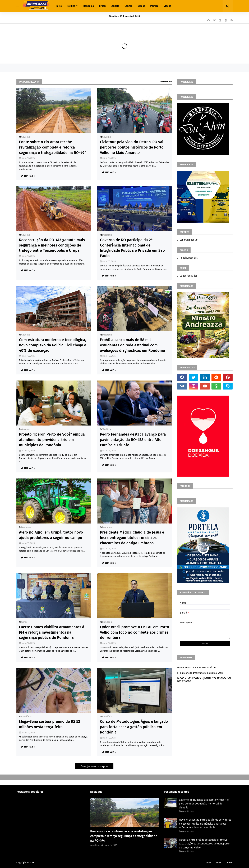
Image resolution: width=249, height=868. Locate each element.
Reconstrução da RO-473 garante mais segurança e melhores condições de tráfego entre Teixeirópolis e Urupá (52, 245)
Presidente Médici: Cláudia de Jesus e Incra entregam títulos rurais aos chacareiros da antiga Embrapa (132, 538)
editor (97, 845)
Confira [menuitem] (128, 6)
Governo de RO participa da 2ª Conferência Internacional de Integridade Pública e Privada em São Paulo (132, 248)
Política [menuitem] (71, 6)
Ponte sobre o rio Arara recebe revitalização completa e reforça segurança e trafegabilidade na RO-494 (53, 147)
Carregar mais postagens (94, 766)
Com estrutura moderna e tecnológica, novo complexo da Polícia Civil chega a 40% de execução (53, 345)
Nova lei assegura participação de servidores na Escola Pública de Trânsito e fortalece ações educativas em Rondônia (205, 824)
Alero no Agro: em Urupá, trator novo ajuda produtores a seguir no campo (51, 535)
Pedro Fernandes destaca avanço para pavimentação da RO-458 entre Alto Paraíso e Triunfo (133, 440)
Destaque (107, 235)
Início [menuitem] (59, 6)
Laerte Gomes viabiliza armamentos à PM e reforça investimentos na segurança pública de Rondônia (52, 632)
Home (209, 862)
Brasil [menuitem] (102, 6)
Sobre (218, 862)
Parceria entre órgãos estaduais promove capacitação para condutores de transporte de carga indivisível (204, 844)
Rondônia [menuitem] (89, 6)
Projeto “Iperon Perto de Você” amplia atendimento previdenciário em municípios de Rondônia (52, 440)
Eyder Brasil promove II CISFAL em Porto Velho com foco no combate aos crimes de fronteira (135, 632)
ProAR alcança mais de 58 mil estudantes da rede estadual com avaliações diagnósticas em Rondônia (132, 345)
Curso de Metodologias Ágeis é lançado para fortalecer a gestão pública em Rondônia (134, 727)
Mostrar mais (165, 82)
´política (107, 429)
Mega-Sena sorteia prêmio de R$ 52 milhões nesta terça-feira (50, 724)
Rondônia (107, 622)
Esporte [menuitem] (115, 6)
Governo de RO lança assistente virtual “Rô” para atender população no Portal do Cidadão (204, 804)
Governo (26, 137)
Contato (229, 862)
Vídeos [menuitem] (141, 6)
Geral (24, 622)
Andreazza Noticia (44, 862)
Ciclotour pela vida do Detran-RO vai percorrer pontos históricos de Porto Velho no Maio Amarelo (132, 147)
